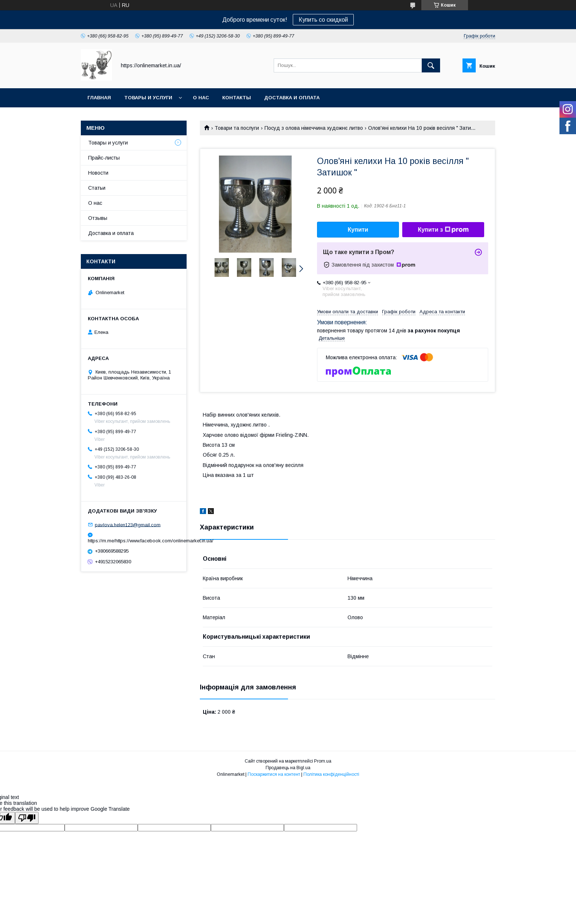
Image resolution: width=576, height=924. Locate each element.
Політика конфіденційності (331, 774)
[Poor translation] (27, 818)
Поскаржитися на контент (274, 774)
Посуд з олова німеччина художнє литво (314, 128)
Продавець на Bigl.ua (288, 768)
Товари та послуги (237, 128)
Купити (358, 230)
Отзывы (98, 218)
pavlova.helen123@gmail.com (128, 525)
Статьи (97, 188)
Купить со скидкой (323, 20)
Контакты (237, 98)
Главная (99, 98)
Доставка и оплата (292, 98)
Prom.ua (323, 761)
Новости (98, 173)
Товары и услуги (148, 98)
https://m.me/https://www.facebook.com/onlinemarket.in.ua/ (134, 541)
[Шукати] (431, 65)
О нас (201, 98)
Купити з (443, 230)
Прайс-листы (104, 158)
